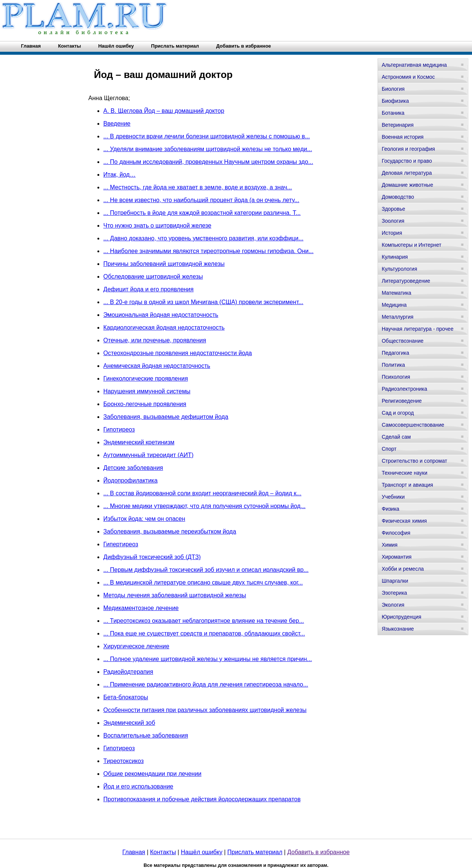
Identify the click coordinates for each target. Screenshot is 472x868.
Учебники (393, 497)
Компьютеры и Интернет (412, 245)
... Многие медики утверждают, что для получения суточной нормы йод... (205, 506)
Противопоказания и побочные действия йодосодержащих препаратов (202, 799)
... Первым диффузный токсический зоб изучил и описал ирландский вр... (206, 570)
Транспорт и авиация (407, 485)
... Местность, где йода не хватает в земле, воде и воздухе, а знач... (198, 187)
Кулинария (395, 257)
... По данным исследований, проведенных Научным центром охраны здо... (208, 162)
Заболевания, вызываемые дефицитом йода (166, 417)
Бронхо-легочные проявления (145, 404)
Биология (393, 89)
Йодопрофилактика (131, 480)
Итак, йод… (119, 175)
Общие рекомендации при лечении (152, 774)
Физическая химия (404, 521)
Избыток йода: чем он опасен (144, 519)
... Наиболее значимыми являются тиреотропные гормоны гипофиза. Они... (208, 251)
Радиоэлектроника (404, 389)
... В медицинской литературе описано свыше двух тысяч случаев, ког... (203, 582)
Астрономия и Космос (408, 77)
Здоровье (394, 209)
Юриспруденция (402, 617)
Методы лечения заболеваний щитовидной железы (175, 595)
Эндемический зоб (129, 723)
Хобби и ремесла (403, 569)
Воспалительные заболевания (146, 735)
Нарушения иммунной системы (147, 391)
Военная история (403, 137)
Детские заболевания (133, 468)
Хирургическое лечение (136, 646)
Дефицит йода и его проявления (149, 289)
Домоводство (398, 197)
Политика (393, 365)
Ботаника (393, 113)
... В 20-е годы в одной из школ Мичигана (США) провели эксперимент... (203, 302)
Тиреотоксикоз (124, 761)
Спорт (389, 449)
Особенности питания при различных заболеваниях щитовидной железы (205, 710)
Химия (390, 545)
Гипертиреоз (121, 544)
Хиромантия (397, 557)
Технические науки (405, 473)
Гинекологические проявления (146, 379)
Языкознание (398, 629)
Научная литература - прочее (417, 329)
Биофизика (395, 101)
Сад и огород (398, 413)
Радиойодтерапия (128, 672)
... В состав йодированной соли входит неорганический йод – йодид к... (202, 493)
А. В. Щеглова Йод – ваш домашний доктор (164, 111)
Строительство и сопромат (414, 461)
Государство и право (407, 161)
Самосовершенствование (413, 425)
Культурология (400, 269)
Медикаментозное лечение (141, 608)
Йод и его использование (138, 786)
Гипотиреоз (119, 430)
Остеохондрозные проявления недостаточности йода (178, 353)
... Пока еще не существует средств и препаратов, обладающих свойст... (204, 633)
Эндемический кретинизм (139, 442)
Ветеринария (398, 125)
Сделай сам (396, 437)
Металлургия (398, 317)
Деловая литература (407, 173)
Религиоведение (402, 401)
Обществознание (403, 341)
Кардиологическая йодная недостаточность (164, 328)
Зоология (393, 221)
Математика (397, 293)
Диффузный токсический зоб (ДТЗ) (152, 557)
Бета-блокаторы (126, 697)
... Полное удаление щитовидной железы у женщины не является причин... (208, 659)
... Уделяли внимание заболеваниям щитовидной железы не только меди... (208, 149)
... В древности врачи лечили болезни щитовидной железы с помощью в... (207, 136)
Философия (396, 533)
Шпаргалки (395, 581)
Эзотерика (394, 593)
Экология (393, 605)
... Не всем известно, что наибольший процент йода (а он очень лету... (201, 200)
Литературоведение (406, 281)
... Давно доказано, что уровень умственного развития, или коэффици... (203, 238)
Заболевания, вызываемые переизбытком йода (170, 531)
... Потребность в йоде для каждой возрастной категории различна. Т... (202, 213)
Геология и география (408, 149)
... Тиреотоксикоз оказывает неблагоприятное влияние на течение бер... (204, 621)
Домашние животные (407, 185)
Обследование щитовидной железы (153, 277)
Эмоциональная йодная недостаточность (161, 315)
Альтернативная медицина (414, 65)
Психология (396, 377)
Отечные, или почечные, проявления (155, 340)
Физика (391, 509)
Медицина (394, 305)
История (392, 233)
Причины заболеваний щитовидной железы (164, 264)
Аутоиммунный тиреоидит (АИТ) (149, 455)
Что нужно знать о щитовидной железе (157, 226)
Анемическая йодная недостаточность (157, 366)
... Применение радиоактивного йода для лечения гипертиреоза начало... (206, 684)
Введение (117, 124)
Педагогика (395, 353)
